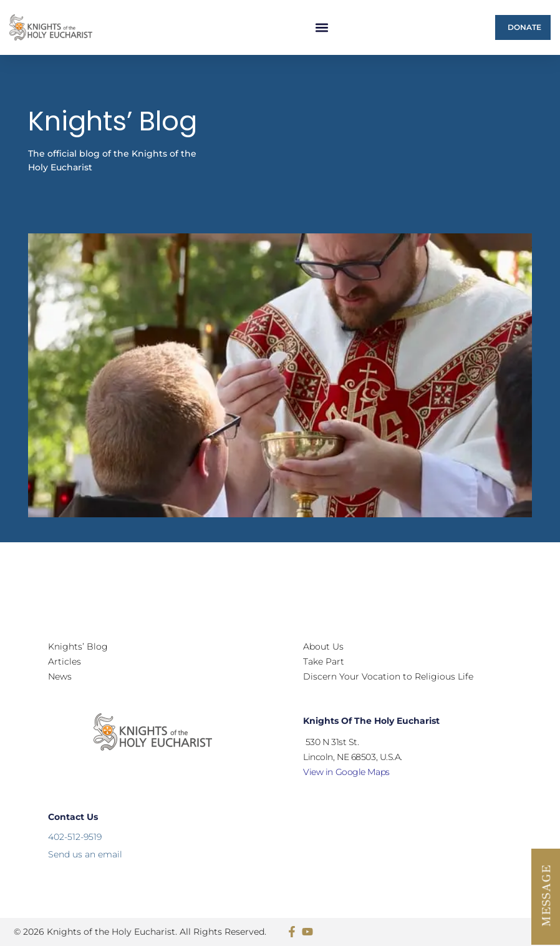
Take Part (324, 661)
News (60, 676)
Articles (65, 661)
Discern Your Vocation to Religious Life (388, 676)
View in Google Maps (346, 772)
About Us (323, 646)
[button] (322, 28)
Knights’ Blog (78, 646)
